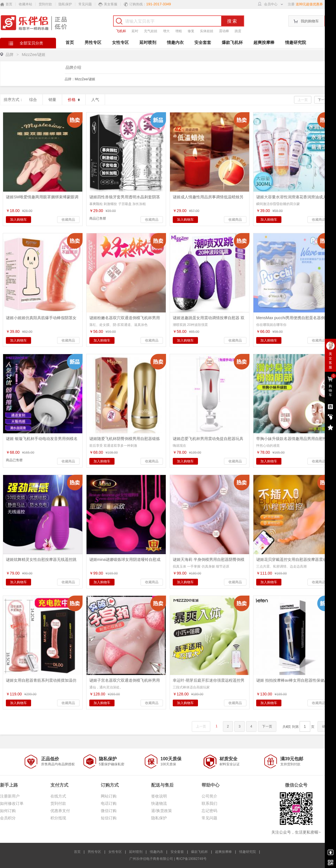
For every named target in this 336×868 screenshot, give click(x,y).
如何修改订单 (12, 803)
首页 (70, 42)
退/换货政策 (162, 811)
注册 (291, 4)
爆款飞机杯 (232, 42)
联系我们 (209, 803)
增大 (166, 31)
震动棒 (224, 31)
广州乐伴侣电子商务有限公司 (151, 859)
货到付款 (45, 4)
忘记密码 (209, 811)
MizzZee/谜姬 (85, 79)
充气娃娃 (151, 31)
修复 (191, 31)
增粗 (179, 31)
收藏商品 (68, 220)
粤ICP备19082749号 (191, 859)
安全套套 (203, 42)
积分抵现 (58, 818)
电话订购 (109, 803)
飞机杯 (121, 31)
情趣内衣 (175, 42)
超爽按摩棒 (264, 42)
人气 (95, 100)
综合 (33, 100)
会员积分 (8, 818)
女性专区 (120, 42)
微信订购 (109, 811)
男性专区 (93, 42)
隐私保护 (65, 4)
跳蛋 (238, 31)
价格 (74, 100)
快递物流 (159, 803)
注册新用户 (10, 796)
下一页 (323, 100)
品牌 (10, 55)
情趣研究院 (296, 42)
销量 (52, 100)
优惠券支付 (60, 811)
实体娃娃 (207, 31)
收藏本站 (25, 4)
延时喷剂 (148, 42)
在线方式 (58, 796)
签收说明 (159, 796)
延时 (135, 31)
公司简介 (209, 796)
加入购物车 (18, 220)
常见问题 (85, 4)
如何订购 (8, 811)
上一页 (303, 100)
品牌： (80, 79)
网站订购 (109, 796)
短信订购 (109, 818)
